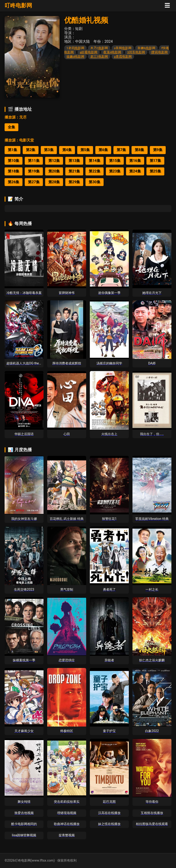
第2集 (31, 150)
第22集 (94, 171)
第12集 (54, 161)
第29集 (74, 182)
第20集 (54, 171)
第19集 (34, 171)
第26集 (14, 182)
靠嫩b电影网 (146, 48)
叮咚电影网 (18, 6)
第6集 (103, 150)
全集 (11, 127)
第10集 (14, 161)
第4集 (67, 150)
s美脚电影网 (123, 48)
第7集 (121, 150)
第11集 (34, 161)
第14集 (94, 161)
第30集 (94, 182)
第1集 (12, 150)
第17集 (155, 161)
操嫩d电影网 (75, 56)
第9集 (158, 150)
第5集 (85, 150)
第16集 (135, 161)
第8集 (139, 150)
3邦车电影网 (136, 52)
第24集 (135, 171)
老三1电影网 (99, 56)
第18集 (14, 171)
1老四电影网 (75, 48)
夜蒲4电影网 (112, 52)
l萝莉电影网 (159, 52)
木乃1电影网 (99, 48)
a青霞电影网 (123, 56)
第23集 (115, 171)
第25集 (155, 171)
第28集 (54, 182)
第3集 (49, 150)
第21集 (74, 171)
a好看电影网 (89, 52)
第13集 (74, 161)
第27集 (34, 182)
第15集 (115, 161)
